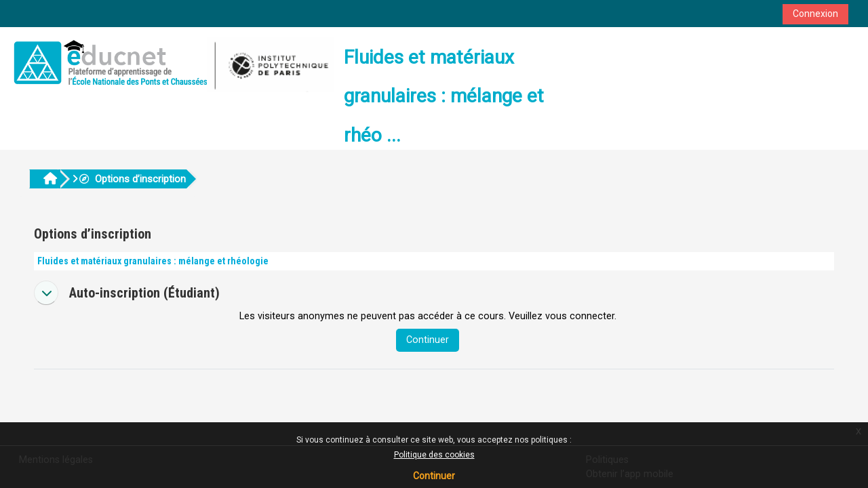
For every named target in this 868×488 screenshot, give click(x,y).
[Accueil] (171, 63)
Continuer (434, 476)
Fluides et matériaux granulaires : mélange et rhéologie (153, 261)
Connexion (815, 14)
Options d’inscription (132, 179)
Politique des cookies (434, 455)
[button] (46, 293)
